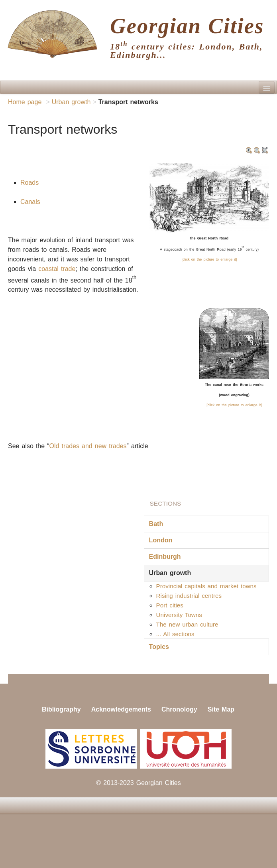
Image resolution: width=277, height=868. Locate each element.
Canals (30, 202)
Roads (29, 183)
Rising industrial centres (189, 596)
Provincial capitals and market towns (206, 586)
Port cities (170, 605)
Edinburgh (165, 557)
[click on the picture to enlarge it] (209, 259)
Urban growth (71, 102)
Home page (25, 102)
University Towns (179, 615)
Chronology (179, 709)
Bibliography (61, 709)
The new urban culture (187, 624)
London (161, 540)
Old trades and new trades (88, 446)
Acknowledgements (121, 709)
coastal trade (57, 269)
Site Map (221, 709)
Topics (159, 647)
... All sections (175, 634)
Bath (156, 524)
